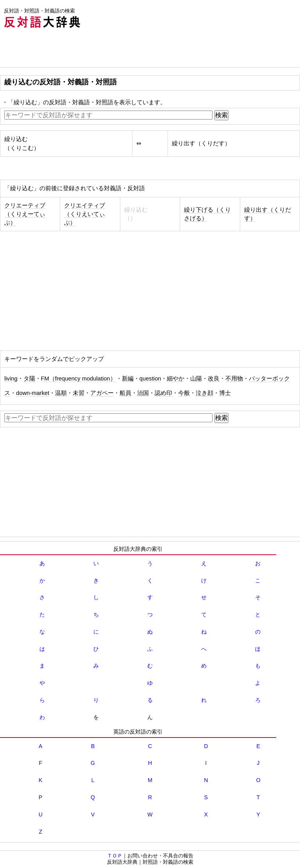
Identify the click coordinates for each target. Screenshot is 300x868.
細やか (176, 379)
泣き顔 (204, 393)
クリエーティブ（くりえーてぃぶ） (25, 214)
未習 (79, 393)
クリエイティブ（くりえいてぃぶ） (85, 214)
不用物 (234, 379)
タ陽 (29, 379)
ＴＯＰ (115, 856)
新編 (128, 379)
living (11, 379)
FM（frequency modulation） (79, 379)
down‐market (33, 393)
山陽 (196, 379)
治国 (143, 393)
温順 (61, 393)
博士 (225, 393)
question (150, 379)
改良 (214, 379)
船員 (125, 393)
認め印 (163, 393)
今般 (184, 393)
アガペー (102, 393)
